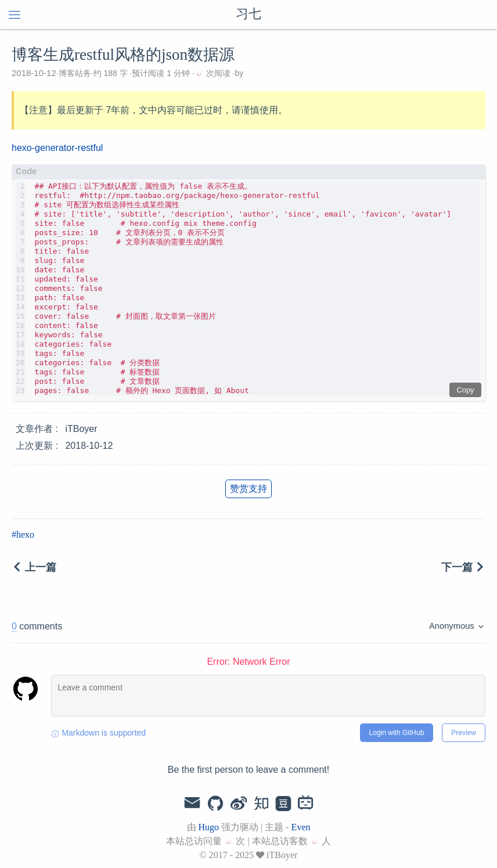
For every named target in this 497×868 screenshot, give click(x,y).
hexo (25, 534)
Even (301, 827)
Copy (466, 390)
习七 (248, 15)
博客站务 (75, 73)
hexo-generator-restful (57, 148)
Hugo (209, 827)
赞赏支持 (248, 489)
